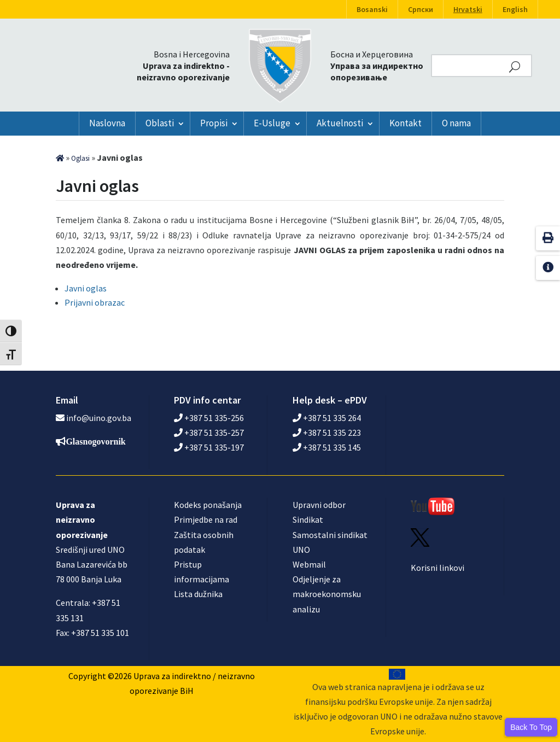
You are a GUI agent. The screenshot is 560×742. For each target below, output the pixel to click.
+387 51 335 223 (327, 433)
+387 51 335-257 (209, 433)
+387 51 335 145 (327, 447)
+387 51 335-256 (209, 418)
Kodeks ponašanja (208, 505)
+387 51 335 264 (327, 418)
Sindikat (308, 519)
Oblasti (160, 123)
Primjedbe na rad (206, 519)
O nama (456, 123)
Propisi (214, 123)
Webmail (309, 564)
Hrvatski (468, 9)
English (515, 9)
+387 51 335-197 (209, 447)
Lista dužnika (198, 594)
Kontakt (406, 123)
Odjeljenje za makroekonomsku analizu (327, 594)
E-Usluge (272, 123)
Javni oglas (86, 288)
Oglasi (80, 158)
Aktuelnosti (340, 123)
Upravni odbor (319, 505)
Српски (421, 9)
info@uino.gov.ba (99, 418)
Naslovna (107, 123)
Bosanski (372, 9)
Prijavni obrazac (95, 302)
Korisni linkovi (437, 568)
